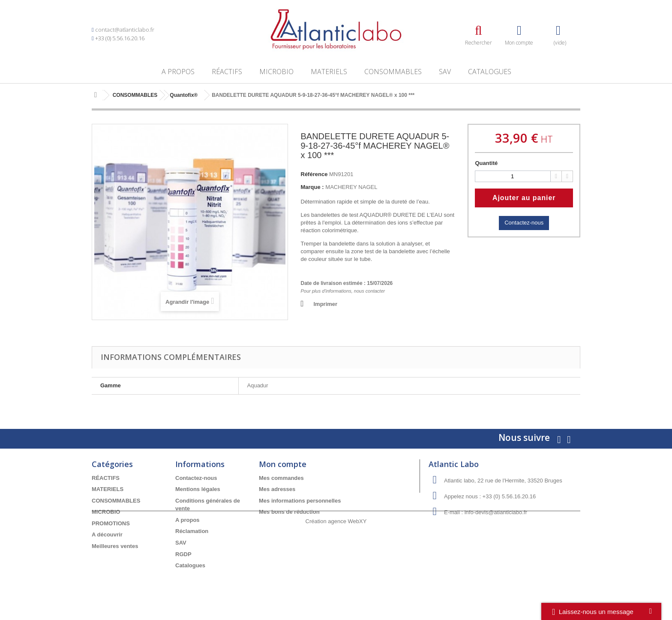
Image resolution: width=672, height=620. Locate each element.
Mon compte (283, 464)
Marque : (312, 187)
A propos (178, 72)
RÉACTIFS (227, 72)
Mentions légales (198, 489)
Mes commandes (281, 478)
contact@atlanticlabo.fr (125, 30)
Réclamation (192, 531)
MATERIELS (329, 72)
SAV (445, 72)
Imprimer (326, 304)
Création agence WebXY (336, 596)
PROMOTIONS (111, 523)
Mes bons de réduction (289, 512)
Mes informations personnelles (300, 501)
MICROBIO (276, 72)
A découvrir (107, 535)
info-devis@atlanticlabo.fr (496, 512)
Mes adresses (277, 489)
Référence (314, 174)
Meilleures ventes (115, 546)
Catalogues (490, 72)
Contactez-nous (524, 223)
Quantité (486, 163)
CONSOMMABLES (393, 72)
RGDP (183, 554)
